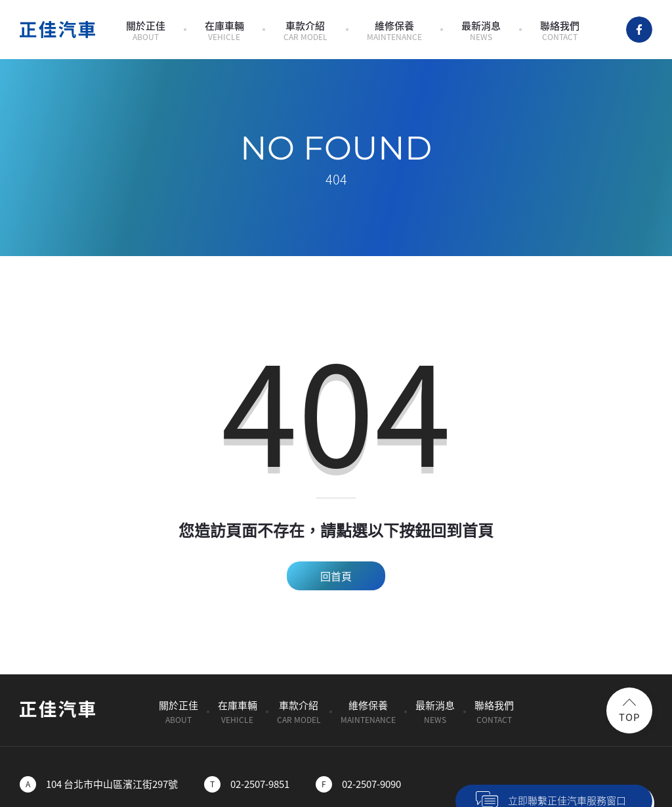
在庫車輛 (224, 31)
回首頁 (336, 576)
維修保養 (394, 31)
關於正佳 (146, 31)
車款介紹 (305, 31)
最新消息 (481, 31)
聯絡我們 (560, 31)
